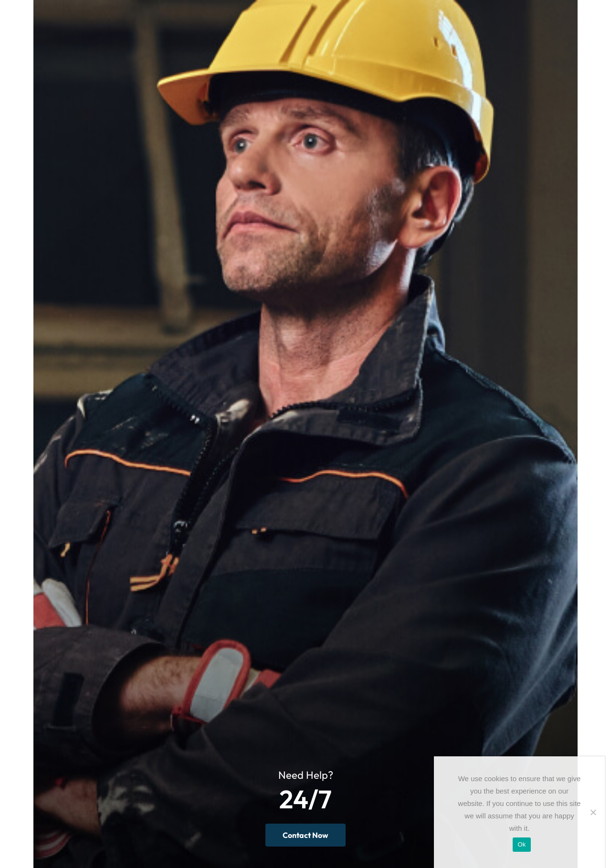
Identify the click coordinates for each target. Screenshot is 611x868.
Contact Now (305, 835)
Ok (521, 844)
